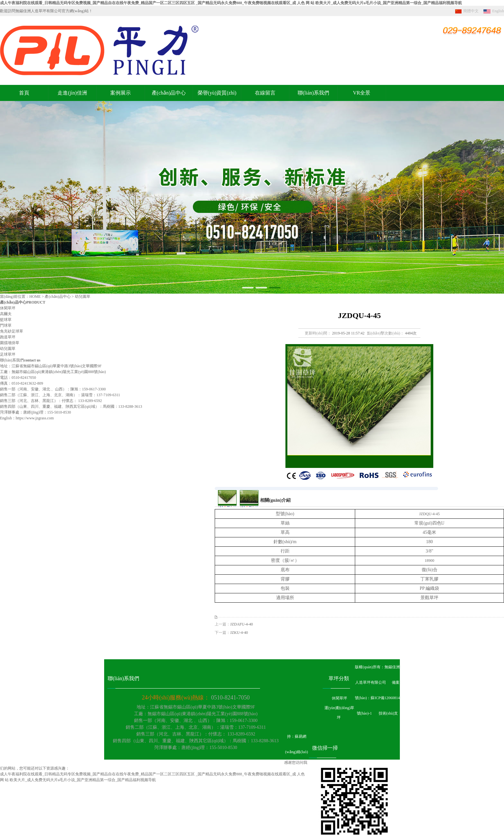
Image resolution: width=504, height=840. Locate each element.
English (493, 11)
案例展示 (121, 93)
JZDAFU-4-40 (242, 624)
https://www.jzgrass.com (35, 418)
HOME (35, 297)
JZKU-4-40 (239, 633)
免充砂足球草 (12, 331)
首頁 (24, 93)
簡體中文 (466, 11)
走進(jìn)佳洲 (72, 93)
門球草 (6, 325)
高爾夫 (6, 314)
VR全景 (362, 93)
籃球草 (6, 320)
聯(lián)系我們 (314, 93)
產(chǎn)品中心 (169, 93)
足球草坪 (8, 354)
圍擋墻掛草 (10, 343)
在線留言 (265, 93)
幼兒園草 (8, 349)
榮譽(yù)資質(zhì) (217, 93)
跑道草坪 (8, 337)
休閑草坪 (8, 308)
